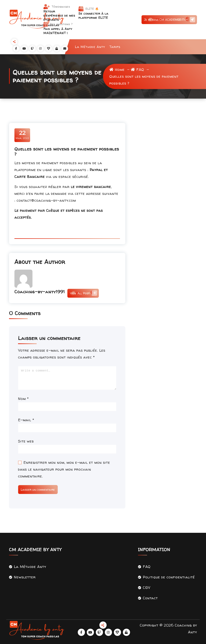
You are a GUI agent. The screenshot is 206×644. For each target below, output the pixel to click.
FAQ (137, 69)
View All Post (83, 293)
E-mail (26, 420)
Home (117, 69)
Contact (150, 598)
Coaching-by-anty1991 (40, 292)
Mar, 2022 (22, 135)
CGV (147, 587)
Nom (23, 399)
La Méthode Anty (90, 47)
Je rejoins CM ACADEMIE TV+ (169, 20)
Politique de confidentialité (169, 577)
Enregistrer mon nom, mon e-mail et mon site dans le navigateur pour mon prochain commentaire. (64, 469)
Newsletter (25, 577)
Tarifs (115, 47)
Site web (26, 441)
